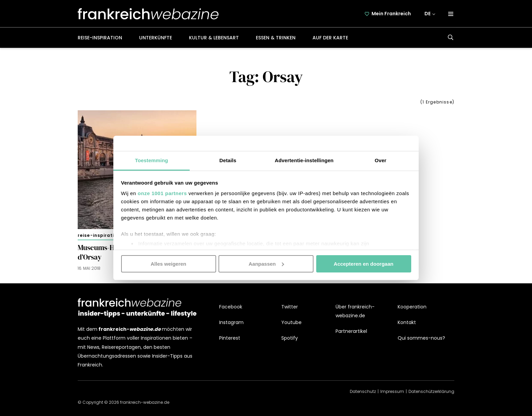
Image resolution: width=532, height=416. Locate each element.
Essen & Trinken (276, 38)
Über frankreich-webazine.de (355, 311)
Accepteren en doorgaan (364, 263)
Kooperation (412, 307)
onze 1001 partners (162, 193)
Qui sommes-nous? (421, 338)
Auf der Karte (330, 38)
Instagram (231, 322)
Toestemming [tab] (152, 160)
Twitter (290, 307)
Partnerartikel (351, 331)
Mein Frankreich (391, 14)
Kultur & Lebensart (214, 38)
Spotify (290, 338)
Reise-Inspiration (100, 38)
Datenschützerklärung (431, 391)
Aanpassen (266, 263)
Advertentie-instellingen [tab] (304, 160)
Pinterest (230, 338)
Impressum (392, 391)
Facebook (231, 307)
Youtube (291, 322)
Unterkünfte (156, 38)
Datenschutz (363, 391)
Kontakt (407, 322)
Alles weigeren (168, 263)
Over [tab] (381, 160)
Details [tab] (228, 160)
